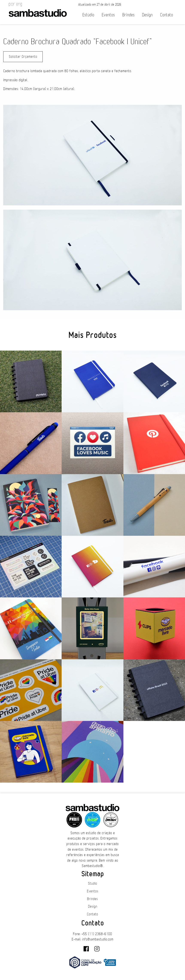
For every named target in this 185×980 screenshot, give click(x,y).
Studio (92, 884)
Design (147, 15)
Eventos (108, 15)
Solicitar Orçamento (23, 57)
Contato (167, 15)
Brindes (128, 15)
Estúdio (88, 15)
